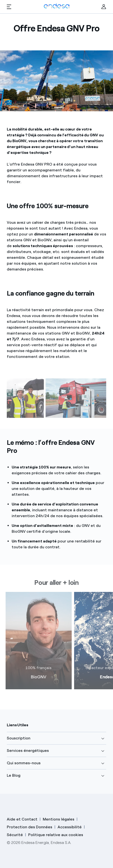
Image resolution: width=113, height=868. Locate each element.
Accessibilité (70, 827)
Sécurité (15, 835)
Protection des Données (30, 827)
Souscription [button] (19, 738)
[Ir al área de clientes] (104, 7)
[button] (9, 7)
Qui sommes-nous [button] (24, 763)
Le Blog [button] (14, 775)
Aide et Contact (22, 819)
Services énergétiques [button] (28, 751)
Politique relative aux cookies (56, 835)
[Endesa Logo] (56, 6)
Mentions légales (59, 819)
